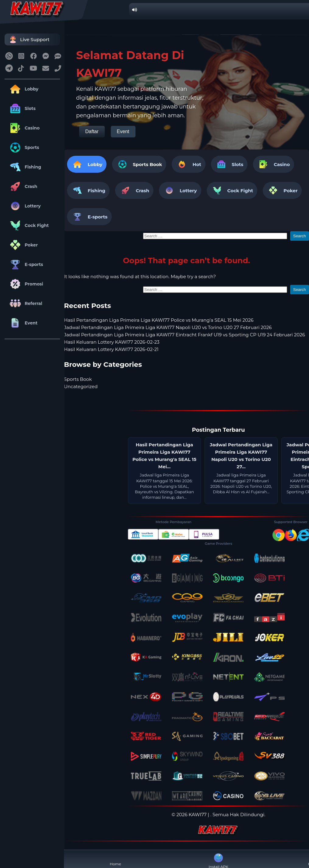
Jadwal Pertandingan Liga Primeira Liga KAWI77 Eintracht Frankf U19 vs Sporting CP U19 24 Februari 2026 (184, 335)
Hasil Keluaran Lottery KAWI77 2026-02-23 (112, 342)
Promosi (25, 284)
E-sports (25, 264)
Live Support (29, 39)
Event (23, 323)
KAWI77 (198, 815)
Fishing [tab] (88, 190)
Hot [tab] (188, 164)
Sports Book (147, 164)
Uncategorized (81, 386)
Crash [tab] (134, 190)
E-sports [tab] (89, 217)
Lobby (23, 89)
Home (116, 859)
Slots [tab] (229, 164)
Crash (22, 186)
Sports (23, 147)
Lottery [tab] (180, 190)
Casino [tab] (274, 164)
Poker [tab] (282, 190)
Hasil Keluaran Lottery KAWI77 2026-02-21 (111, 349)
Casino (24, 128)
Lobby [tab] (87, 164)
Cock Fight (28, 225)
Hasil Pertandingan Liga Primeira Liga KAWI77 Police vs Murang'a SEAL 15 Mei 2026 (159, 320)
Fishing (24, 167)
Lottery (24, 206)
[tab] (139, 164)
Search (300, 236)
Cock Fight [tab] (232, 190)
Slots (22, 108)
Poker (23, 245)
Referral (25, 303)
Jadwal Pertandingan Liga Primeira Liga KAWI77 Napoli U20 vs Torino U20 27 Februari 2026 (168, 327)
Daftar (92, 131)
